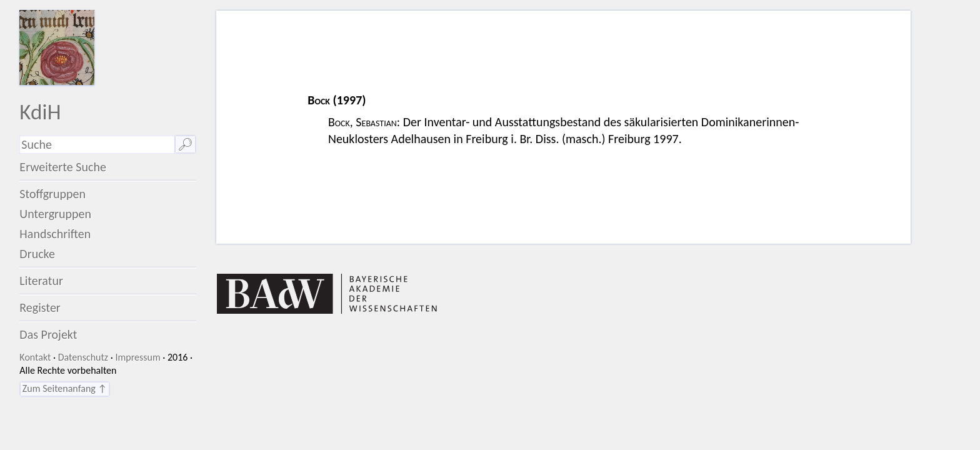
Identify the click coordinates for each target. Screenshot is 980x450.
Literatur (41, 281)
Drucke (37, 254)
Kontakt (35, 357)
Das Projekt (48, 334)
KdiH (40, 112)
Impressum (137, 357)
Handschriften (55, 234)
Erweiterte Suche (63, 167)
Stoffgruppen (52, 194)
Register (40, 307)
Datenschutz (83, 357)
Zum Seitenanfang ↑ (65, 388)
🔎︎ (185, 144)
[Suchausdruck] (97, 145)
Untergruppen (55, 214)
